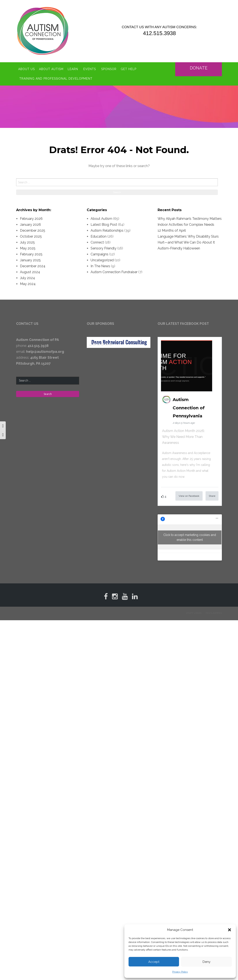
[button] (230, 930)
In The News (100, 266)
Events (90, 69)
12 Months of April (172, 230)
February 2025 (31, 254)
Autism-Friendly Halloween (179, 248)
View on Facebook (189, 496)
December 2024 (33, 266)
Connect (97, 242)
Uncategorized (102, 260)
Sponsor (109, 69)
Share (212, 496)
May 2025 (28, 248)
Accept (154, 962)
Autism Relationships (107, 230)
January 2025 (30, 260)
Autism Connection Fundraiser (114, 272)
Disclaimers (214, 613)
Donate (199, 68)
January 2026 (30, 225)
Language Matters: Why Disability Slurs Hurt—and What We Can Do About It (188, 239)
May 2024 (28, 284)
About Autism (51, 69)
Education (99, 236)
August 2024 (30, 272)
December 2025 (33, 230)
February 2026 (31, 219)
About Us (27, 69)
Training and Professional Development (56, 79)
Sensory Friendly (104, 248)
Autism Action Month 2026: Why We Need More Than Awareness (183, 437)
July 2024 (27, 278)
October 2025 (31, 236)
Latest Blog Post (104, 225)
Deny (206, 962)
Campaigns (99, 254)
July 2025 (27, 242)
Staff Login (194, 613)
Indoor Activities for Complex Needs (186, 225)
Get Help (129, 69)
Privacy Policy (180, 972)
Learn (73, 69)
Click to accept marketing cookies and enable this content (190, 537)
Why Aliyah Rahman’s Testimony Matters (190, 219)
